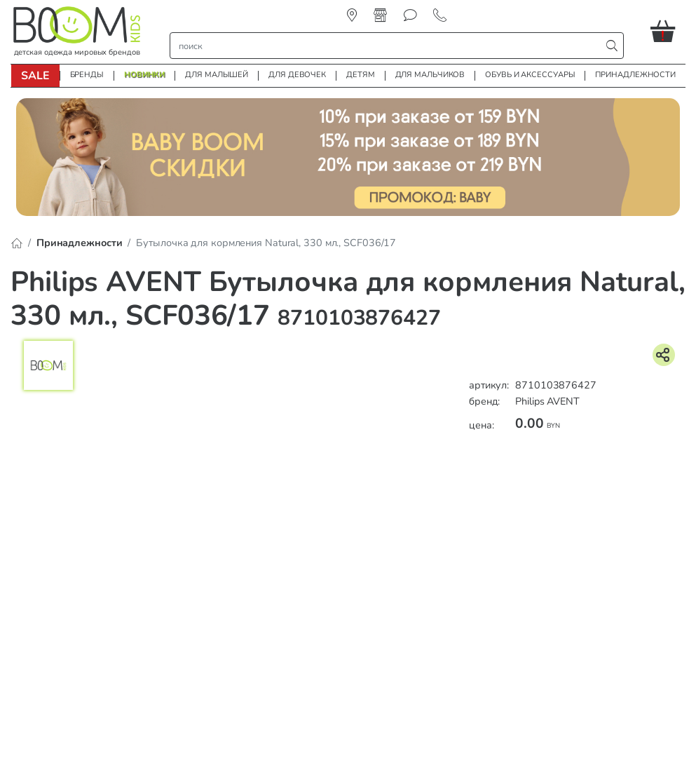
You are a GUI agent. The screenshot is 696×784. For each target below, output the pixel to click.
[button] (668, 31)
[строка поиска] (389, 46)
